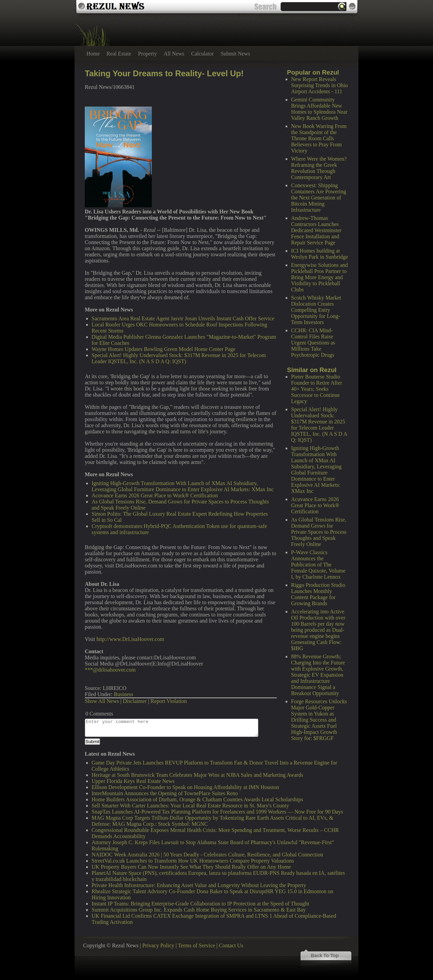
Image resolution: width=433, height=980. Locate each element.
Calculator (203, 54)
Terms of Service (197, 945)
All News (174, 54)
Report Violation (169, 701)
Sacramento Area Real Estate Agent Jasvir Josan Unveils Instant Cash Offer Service (183, 318)
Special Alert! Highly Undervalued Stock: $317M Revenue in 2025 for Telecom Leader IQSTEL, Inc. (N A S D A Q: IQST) (319, 425)
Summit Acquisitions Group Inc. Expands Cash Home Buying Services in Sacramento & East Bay (199, 910)
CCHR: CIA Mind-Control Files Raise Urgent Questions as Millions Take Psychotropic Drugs (313, 343)
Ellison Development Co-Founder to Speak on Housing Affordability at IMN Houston (185, 787)
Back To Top (325, 955)
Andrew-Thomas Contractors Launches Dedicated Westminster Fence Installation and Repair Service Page (316, 230)
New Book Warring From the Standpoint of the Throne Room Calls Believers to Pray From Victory (319, 138)
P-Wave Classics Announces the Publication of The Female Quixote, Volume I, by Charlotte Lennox (318, 565)
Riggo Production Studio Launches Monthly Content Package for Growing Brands (318, 594)
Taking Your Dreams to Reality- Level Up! (164, 73)
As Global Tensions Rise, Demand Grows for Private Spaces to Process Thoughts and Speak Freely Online (319, 532)
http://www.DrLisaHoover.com (130, 639)
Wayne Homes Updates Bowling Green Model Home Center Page (164, 349)
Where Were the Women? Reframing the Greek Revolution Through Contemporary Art (319, 168)
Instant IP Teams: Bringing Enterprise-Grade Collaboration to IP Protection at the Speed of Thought (200, 904)
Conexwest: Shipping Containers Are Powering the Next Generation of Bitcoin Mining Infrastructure (319, 198)
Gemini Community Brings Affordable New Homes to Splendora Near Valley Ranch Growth (319, 109)
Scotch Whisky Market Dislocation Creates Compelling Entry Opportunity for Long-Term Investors (316, 310)
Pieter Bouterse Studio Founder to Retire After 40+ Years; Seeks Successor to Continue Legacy (317, 389)
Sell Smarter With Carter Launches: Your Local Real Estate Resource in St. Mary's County (190, 806)
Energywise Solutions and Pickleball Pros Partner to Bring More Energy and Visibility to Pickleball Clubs (319, 277)
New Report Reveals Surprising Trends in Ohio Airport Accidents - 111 (319, 85)
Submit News (235, 54)
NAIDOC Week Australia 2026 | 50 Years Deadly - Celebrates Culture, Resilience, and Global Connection (207, 855)
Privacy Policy (158, 945)
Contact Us (231, 945)
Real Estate (119, 54)
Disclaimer (135, 701)
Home (93, 54)
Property (148, 54)
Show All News (102, 701)
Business (123, 694)
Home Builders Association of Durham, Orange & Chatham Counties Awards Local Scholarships (197, 799)
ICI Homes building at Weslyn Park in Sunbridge (319, 254)
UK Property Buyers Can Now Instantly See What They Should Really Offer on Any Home (191, 867)
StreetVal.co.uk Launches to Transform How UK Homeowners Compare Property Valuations (193, 861)
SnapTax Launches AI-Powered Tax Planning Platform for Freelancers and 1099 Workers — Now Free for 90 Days (217, 812)
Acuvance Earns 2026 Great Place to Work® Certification (315, 505)
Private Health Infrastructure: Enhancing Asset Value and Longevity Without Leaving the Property (199, 885)
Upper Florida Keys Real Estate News (133, 781)
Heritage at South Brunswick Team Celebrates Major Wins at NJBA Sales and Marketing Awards (197, 775)
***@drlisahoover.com (110, 670)
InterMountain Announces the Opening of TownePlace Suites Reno (165, 793)
